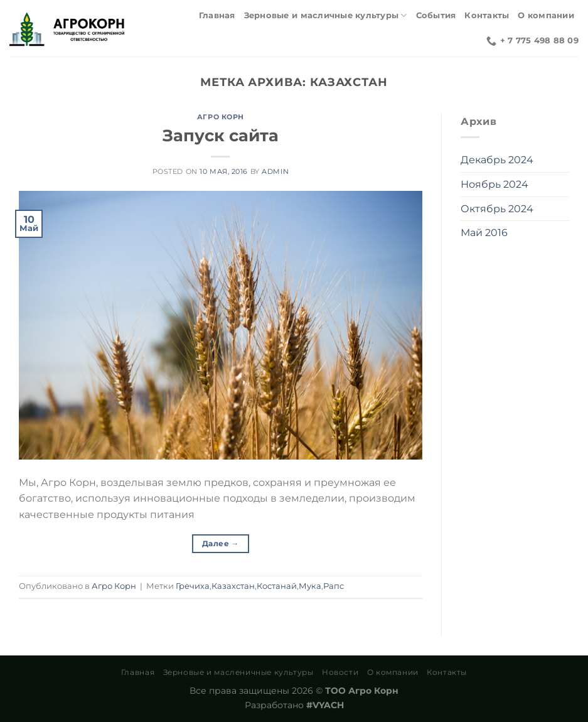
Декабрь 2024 (497, 160)
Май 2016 (484, 233)
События (436, 15)
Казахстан (233, 586)
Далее (221, 543)
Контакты (487, 15)
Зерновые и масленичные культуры (238, 672)
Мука (310, 586)
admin (275, 171)
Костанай (277, 586)
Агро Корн (221, 117)
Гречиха (193, 586)
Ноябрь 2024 (494, 184)
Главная (217, 15)
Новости (340, 672)
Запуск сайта (221, 135)
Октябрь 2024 (497, 209)
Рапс (334, 586)
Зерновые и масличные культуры (326, 15)
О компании (546, 15)
